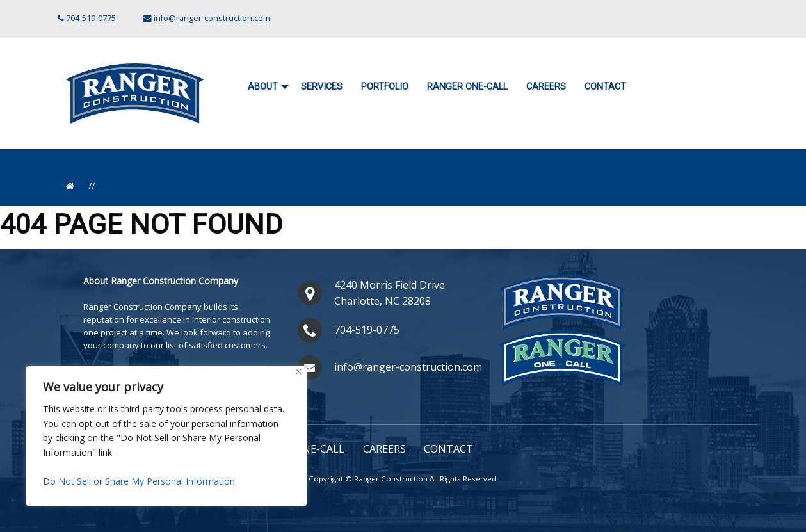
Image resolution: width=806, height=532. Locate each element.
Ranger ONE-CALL (467, 87)
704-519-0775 (367, 330)
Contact (605, 87)
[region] (166, 436)
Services (322, 87)
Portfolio (385, 87)
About (263, 87)
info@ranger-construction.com (212, 18)
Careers (546, 87)
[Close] (299, 372)
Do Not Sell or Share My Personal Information (139, 481)
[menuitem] (265, 87)
